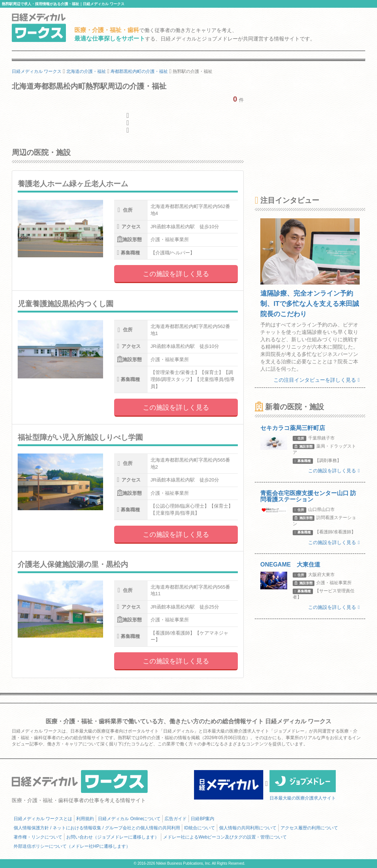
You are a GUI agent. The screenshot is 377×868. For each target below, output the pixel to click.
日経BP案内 (202, 819)
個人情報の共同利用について (248, 828)
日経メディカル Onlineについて (129, 819)
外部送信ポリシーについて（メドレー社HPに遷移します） (72, 846)
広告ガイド (176, 819)
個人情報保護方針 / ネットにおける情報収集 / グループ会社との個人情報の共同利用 (97, 828)
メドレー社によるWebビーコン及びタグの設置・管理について (225, 837)
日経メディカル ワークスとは (43, 819)
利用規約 (85, 819)
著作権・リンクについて (38, 837)
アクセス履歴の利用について (309, 828)
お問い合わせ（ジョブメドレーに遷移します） (113, 837)
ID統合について (200, 828)
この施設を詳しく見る (176, 274)
